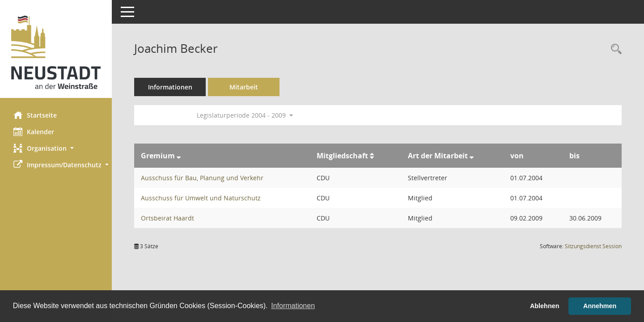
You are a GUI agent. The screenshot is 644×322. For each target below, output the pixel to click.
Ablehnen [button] (545, 306)
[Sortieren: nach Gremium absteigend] (179, 156)
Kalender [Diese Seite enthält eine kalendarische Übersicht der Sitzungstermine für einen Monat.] (34, 131)
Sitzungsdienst (593, 246)
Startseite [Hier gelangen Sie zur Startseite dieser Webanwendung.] (35, 115)
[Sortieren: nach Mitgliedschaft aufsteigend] (372, 156)
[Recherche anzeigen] (614, 49)
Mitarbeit (244, 87)
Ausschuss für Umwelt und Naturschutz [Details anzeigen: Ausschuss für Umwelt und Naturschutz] (201, 198)
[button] (56, 148)
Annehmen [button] (600, 306)
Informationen (170, 87)
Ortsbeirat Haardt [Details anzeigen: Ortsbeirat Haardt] (167, 218)
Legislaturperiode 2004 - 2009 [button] (245, 115)
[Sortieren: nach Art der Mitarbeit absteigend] (472, 156)
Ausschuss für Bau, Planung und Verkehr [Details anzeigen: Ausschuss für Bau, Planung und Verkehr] (202, 178)
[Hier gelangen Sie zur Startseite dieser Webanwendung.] (56, 52)
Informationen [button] (293, 306)
